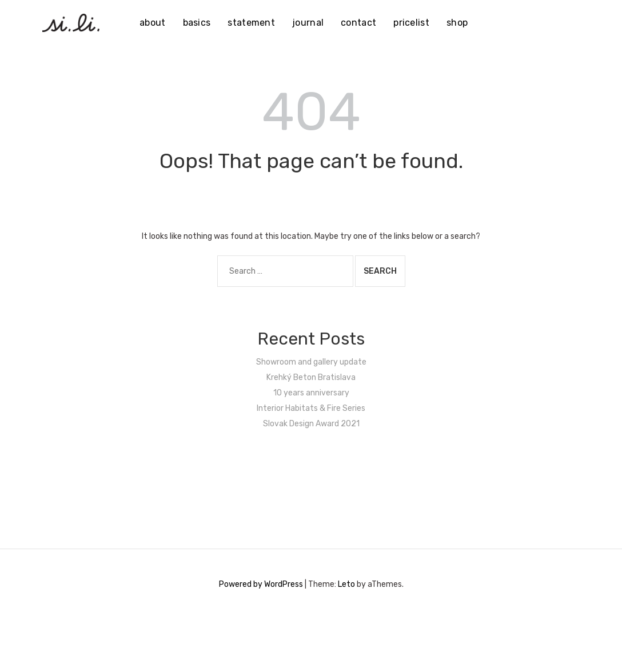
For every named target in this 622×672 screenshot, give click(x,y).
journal (308, 23)
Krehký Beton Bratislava (311, 377)
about (153, 23)
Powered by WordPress (261, 584)
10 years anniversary (311, 393)
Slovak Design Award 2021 (311, 424)
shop (457, 23)
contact (358, 23)
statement (251, 23)
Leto (346, 584)
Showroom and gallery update (311, 362)
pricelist (411, 23)
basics (197, 23)
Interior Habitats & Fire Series (311, 408)
